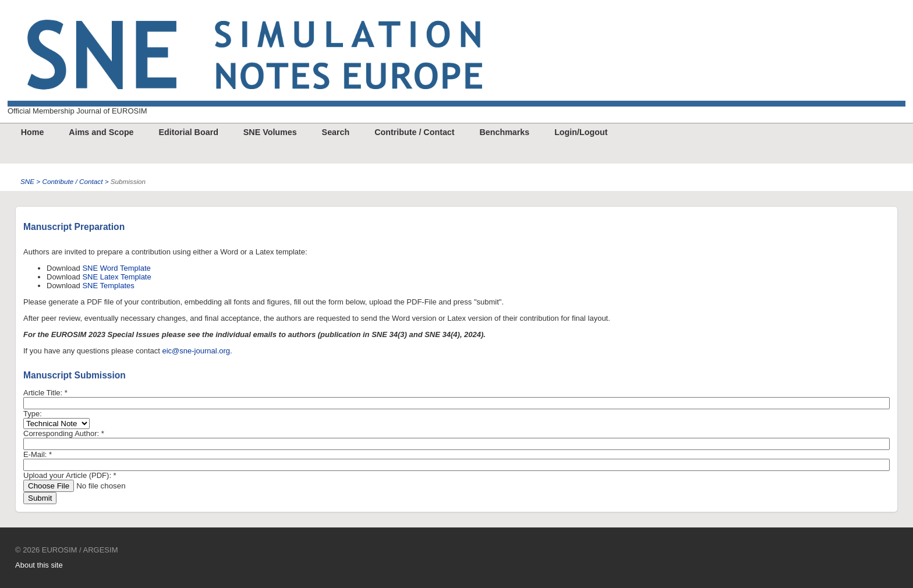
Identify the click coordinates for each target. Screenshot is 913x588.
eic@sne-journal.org (197, 351)
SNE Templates (108, 286)
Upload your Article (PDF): (70, 475)
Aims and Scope (101, 132)
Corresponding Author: (64, 433)
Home (33, 132)
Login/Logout (581, 132)
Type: (33, 414)
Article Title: (45, 393)
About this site (39, 565)
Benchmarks (504, 132)
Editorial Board (188, 132)
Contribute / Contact (414, 132)
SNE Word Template (116, 268)
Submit (40, 498)
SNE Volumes (270, 132)
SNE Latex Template (116, 277)
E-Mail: (38, 454)
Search (336, 132)
